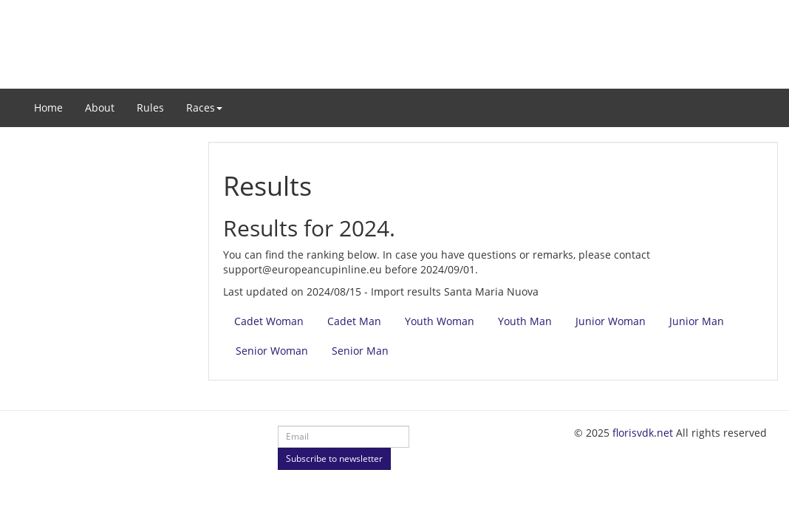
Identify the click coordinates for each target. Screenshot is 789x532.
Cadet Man (354, 321)
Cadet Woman (269, 321)
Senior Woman (272, 351)
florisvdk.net (643, 433)
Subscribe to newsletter (334, 458)
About (100, 108)
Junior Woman (611, 321)
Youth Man (525, 321)
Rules (150, 108)
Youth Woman (440, 321)
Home (48, 108)
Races (204, 108)
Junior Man (697, 321)
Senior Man (360, 351)
